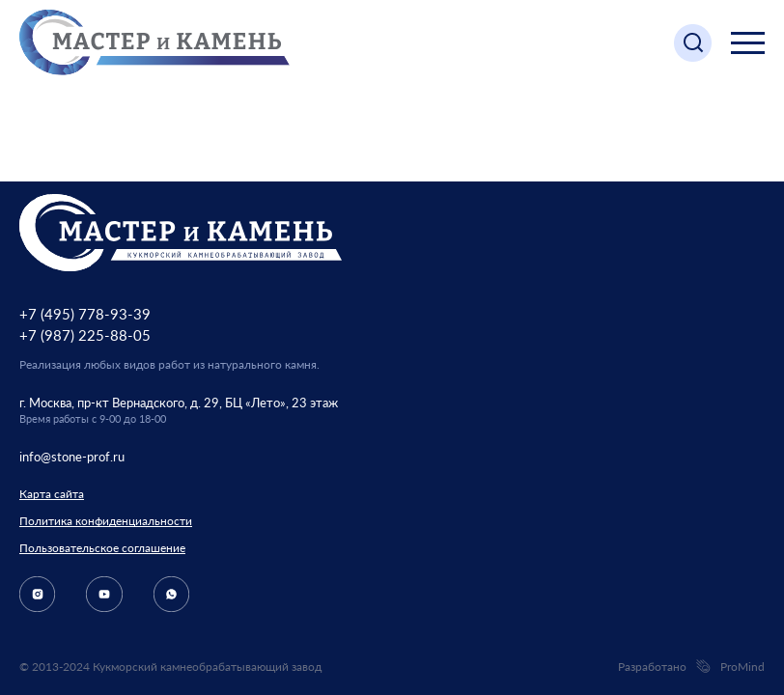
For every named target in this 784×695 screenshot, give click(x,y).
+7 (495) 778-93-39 (85, 314)
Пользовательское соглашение (102, 548)
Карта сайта (52, 494)
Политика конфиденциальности (106, 521)
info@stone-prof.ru (72, 457)
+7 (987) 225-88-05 (85, 335)
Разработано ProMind (691, 667)
